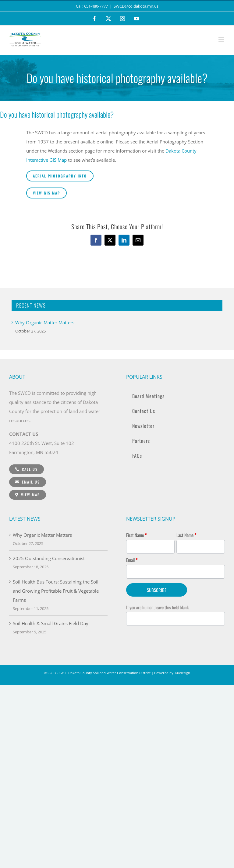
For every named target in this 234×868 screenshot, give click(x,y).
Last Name (186, 535)
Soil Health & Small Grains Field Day (51, 623)
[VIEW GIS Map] (46, 193)
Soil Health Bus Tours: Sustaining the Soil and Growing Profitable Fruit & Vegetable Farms (56, 591)
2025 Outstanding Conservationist (49, 558)
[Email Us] (28, 482)
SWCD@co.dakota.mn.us (136, 6)
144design (182, 673)
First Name (136, 535)
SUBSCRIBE (157, 590)
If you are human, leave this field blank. (158, 607)
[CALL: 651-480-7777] (27, 469)
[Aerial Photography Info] (60, 176)
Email (132, 560)
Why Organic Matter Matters (45, 322)
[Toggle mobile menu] (222, 39)
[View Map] (28, 495)
